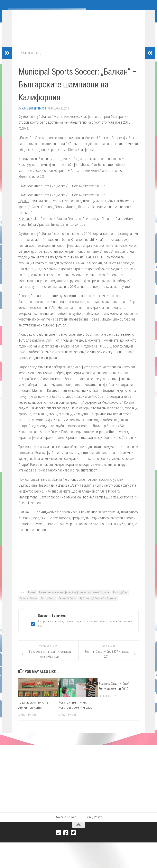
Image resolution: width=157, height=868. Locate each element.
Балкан (32, 599)
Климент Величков (34, 115)
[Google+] (59, 839)
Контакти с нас (66, 823)
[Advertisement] (78, 782)
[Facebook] (66, 839)
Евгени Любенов (67, 604)
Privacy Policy (93, 823)
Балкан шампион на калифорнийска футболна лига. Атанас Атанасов (74, 599)
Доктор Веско (48, 604)
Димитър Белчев (28, 604)
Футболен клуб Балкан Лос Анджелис (98, 604)
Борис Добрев (121, 599)
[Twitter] (73, 839)
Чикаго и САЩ (30, 59)
